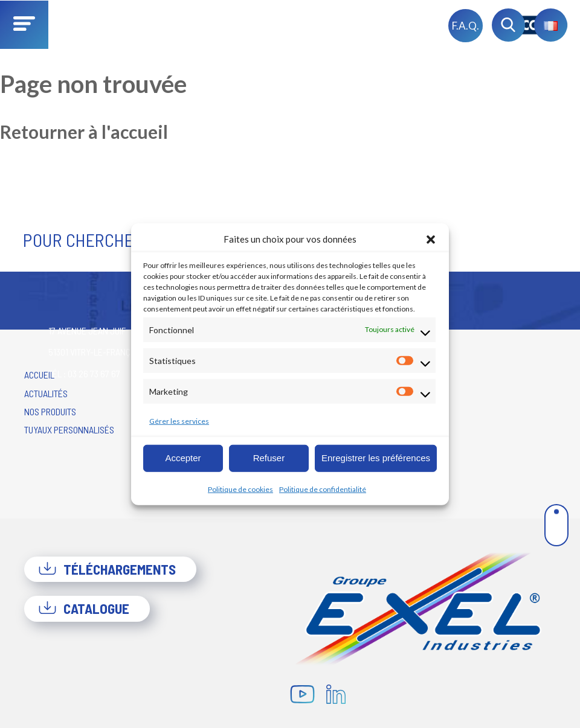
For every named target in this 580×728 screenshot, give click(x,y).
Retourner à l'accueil (84, 132)
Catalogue (84, 608)
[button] (431, 239)
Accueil (39, 375)
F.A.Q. (466, 26)
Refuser (269, 458)
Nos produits (50, 411)
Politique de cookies (240, 489)
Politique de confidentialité (323, 489)
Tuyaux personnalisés (69, 429)
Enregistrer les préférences (376, 458)
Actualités (46, 393)
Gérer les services (179, 420)
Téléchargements (107, 569)
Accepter (183, 458)
